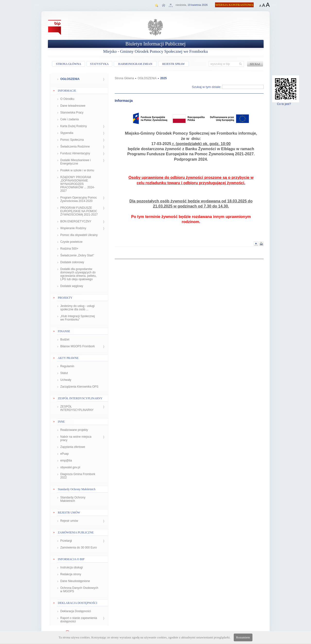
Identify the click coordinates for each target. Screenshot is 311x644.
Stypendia (67, 133)
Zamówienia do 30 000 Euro (78, 548)
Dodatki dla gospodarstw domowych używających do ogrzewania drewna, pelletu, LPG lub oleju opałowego (78, 274)
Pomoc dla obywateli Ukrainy (79, 235)
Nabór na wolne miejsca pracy (76, 438)
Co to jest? (286, 103)
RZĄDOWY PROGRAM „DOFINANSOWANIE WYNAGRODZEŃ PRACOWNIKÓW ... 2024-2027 (78, 184)
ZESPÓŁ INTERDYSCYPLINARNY (77, 408)
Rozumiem (243, 637)
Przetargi (66, 541)
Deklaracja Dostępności (76, 611)
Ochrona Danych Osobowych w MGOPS (79, 590)
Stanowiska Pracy (72, 113)
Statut (64, 373)
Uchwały (66, 380)
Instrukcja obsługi (72, 567)
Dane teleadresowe (73, 106)
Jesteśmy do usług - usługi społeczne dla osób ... (77, 308)
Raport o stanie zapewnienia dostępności (79, 620)
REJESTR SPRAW (174, 64)
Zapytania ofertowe (73, 447)
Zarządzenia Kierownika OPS (79, 387)
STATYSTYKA (99, 64)
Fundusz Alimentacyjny (75, 153)
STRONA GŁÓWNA (69, 64)
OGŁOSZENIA (70, 79)
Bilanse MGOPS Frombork (78, 346)
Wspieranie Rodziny (73, 228)
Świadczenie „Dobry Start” (77, 255)
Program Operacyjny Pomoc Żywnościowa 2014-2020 (79, 199)
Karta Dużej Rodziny (73, 126)
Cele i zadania (69, 119)
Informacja (124, 101)
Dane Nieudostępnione (75, 581)
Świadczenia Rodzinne (75, 147)
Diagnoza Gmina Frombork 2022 (78, 476)
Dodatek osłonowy (72, 262)
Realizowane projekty (74, 430)
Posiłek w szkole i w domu (77, 170)
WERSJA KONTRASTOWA (234, 5)
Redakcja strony (71, 574)
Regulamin (67, 366)
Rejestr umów (69, 521)
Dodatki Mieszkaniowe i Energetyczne (75, 162)
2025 (163, 78)
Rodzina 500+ (69, 249)
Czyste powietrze (71, 242)
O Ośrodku (67, 99)
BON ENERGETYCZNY (76, 221)
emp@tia (66, 461)
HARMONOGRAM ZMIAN (135, 64)
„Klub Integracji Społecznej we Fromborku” (78, 318)
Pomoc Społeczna (72, 140)
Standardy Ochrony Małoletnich (73, 499)
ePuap (65, 454)
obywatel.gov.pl (70, 467)
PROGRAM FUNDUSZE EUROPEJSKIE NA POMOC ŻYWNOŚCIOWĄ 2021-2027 (79, 211)
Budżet (65, 339)
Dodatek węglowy (72, 286)
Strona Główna (124, 78)
